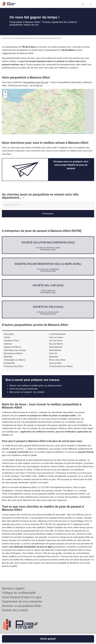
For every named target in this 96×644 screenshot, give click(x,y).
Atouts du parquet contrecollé (23, 389)
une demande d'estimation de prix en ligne (31, 547)
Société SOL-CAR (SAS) (48, 285)
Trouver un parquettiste (17, 38)
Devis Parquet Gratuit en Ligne (22, 597)
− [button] (5, 96)
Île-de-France (29, 47)
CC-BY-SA (90, 133)
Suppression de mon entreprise (22, 601)
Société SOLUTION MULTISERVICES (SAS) (48, 242)
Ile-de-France (33, 38)
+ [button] (5, 92)
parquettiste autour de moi (36, 82)
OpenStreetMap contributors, (78, 133)
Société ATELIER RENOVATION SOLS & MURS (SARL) (48, 264)
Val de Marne (44, 38)
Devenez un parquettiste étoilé (21, 606)
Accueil (5, 38)
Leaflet (58, 133)
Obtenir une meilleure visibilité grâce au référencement (35, 386)
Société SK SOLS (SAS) (48, 307)
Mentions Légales (13, 588)
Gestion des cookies (15, 610)
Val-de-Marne (68, 50)
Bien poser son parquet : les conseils (27, 392)
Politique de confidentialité (19, 593)
